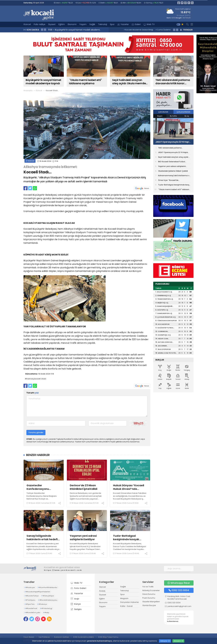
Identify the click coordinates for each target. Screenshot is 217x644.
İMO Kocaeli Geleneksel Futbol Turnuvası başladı (172, 162)
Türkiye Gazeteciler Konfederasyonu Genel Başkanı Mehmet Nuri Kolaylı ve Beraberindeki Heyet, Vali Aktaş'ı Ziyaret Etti (42, 499)
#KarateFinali (31, 608)
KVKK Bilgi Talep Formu (108, 637)
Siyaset (52, 24)
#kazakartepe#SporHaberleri (37, 592)
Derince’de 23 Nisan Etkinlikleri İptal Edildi (84, 487)
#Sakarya (42, 604)
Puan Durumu (149, 598)
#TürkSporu (30, 600)
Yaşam (83, 24)
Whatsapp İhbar (179, 583)
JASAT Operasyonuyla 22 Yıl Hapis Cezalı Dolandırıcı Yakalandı (173, 142)
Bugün (160, 116)
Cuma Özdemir (163, 30)
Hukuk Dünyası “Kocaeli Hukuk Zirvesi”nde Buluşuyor (129, 487)
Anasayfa (28, 91)
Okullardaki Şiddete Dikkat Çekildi (173, 171)
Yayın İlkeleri (29, 637)
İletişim (76, 609)
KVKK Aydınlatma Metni (84, 637)
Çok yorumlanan (183, 112)
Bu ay (187, 116)
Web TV (149, 24)
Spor (112, 24)
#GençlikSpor (48, 596)
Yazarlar (123, 24)
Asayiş (102, 591)
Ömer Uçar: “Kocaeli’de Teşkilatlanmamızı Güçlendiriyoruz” (174, 181)
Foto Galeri (78, 588)
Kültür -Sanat (126, 606)
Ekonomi (72, 24)
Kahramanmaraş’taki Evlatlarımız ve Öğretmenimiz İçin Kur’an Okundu (174, 176)
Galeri (136, 24)
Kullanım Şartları (62, 637)
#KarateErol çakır (32, 612)
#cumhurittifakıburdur (48, 587)
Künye (76, 604)
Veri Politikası (44, 637)
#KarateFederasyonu (48, 600)
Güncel (27, 24)
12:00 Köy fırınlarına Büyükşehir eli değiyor (70, 30)
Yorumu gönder (36, 432)
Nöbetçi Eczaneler (151, 590)
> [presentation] (45, 30)
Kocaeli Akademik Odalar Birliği (138, 30)
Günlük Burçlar (149, 605)
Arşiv (75, 599)
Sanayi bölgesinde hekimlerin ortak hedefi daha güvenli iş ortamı (42, 538)
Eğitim (62, 24)
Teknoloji (103, 24)
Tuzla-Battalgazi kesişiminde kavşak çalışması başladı (126, 538)
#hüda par (30, 587)
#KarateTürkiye (32, 596)
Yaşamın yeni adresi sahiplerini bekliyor (83, 538)
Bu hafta (173, 116)
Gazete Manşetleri (151, 602)
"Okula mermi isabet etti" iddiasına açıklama (174, 190)
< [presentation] (42, 30)
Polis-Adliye (40, 24)
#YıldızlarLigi (46, 608)
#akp (46, 612)
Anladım (179, 641)
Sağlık (92, 24)
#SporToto (29, 604)
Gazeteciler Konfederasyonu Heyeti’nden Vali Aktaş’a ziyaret (43, 487)
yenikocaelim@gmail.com (179, 606)
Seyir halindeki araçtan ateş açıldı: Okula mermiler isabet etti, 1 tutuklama (173, 158)
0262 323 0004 (179, 590)
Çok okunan (163, 112)
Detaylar (165, 641)
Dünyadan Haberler (130, 602)
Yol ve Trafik (148, 587)
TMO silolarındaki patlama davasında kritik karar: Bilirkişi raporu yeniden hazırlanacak (174, 148)
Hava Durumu (149, 594)
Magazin (124, 598)
